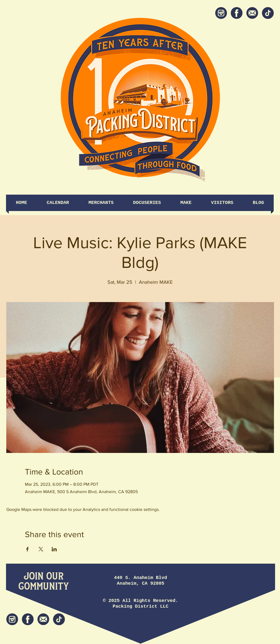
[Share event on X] (41, 549)
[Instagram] (221, 13)
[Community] (44, 587)
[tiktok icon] (268, 13)
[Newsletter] (252, 13)
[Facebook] (237, 13)
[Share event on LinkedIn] (54, 549)
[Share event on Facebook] (27, 549)
